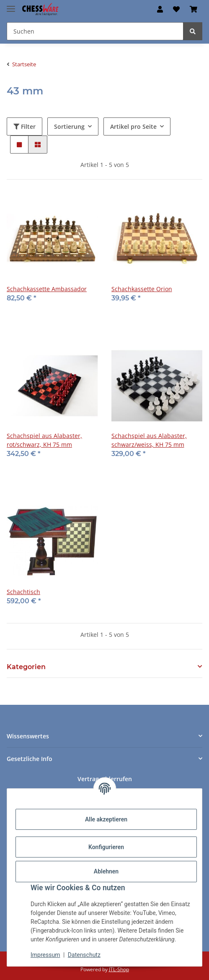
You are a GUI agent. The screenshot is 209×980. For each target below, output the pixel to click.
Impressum (45, 955)
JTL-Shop (119, 969)
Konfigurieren (106, 847)
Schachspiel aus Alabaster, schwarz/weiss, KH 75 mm (149, 440)
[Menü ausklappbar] (11, 5)
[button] (160, 9)
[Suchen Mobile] (95, 31)
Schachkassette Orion (142, 289)
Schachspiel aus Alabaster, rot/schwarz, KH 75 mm (44, 440)
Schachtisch (23, 592)
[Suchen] (193, 31)
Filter (25, 126)
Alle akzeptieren (106, 819)
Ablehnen (106, 871)
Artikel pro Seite (133, 126)
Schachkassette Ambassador (47, 289)
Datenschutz (84, 955)
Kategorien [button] (26, 667)
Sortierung (69, 126)
